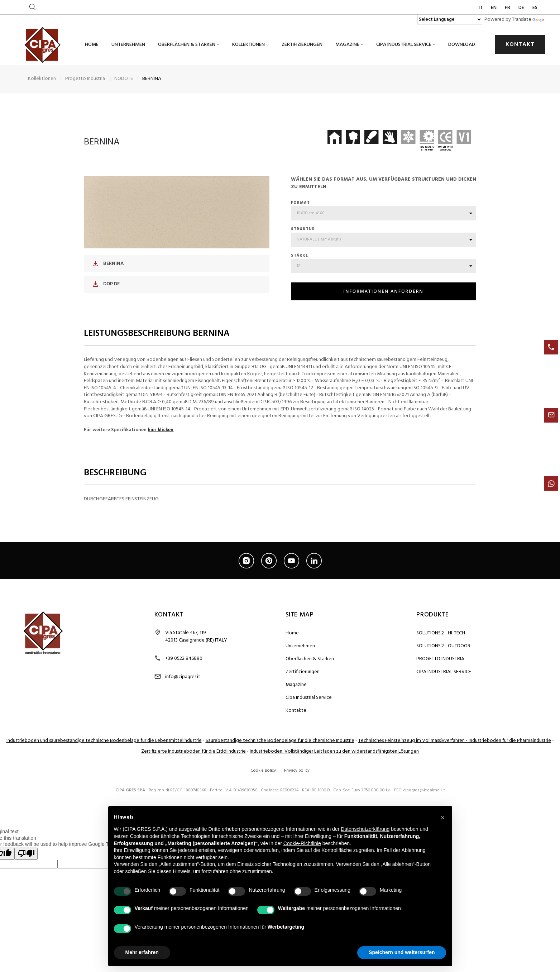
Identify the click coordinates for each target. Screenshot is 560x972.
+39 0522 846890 (184, 670)
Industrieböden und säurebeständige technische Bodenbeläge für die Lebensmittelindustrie (104, 752)
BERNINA (108, 275)
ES (535, 8)
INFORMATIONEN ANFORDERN (383, 303)
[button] (443, 818)
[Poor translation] (26, 866)
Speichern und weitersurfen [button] (402, 952)
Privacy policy (297, 782)
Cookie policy (263, 782)
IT (481, 8)
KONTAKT (520, 44)
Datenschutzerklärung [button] (365, 829)
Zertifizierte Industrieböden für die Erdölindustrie (193, 763)
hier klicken (161, 442)
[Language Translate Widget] (450, 20)
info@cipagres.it (183, 689)
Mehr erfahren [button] (142, 952)
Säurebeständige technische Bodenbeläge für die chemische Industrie (280, 752)
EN (494, 8)
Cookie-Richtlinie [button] (302, 843)
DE (522, 8)
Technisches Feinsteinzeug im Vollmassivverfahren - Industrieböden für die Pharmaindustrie (455, 752)
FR (508, 8)
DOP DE (106, 296)
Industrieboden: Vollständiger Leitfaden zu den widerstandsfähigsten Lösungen (334, 763)
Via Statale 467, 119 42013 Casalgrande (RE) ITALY (196, 648)
